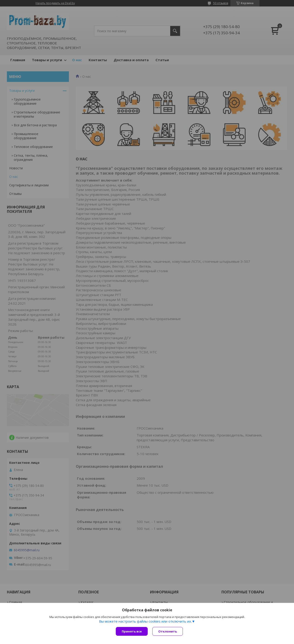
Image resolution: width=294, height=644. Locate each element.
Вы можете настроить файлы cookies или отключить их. (145, 621)
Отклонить (168, 631)
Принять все (132, 631)
